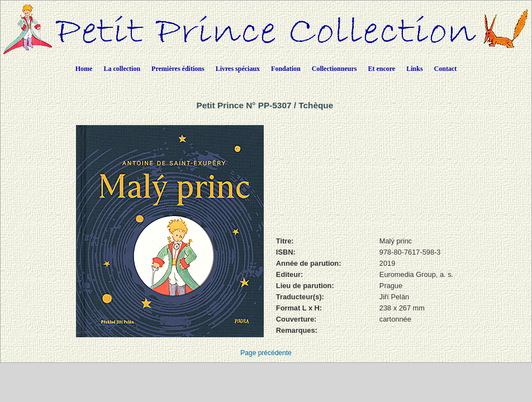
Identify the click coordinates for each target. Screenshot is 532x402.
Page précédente (266, 353)
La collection (122, 69)
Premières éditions (178, 69)
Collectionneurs (334, 69)
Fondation (286, 69)
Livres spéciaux (238, 69)
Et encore (381, 69)
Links (414, 69)
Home (84, 69)
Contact (446, 69)
